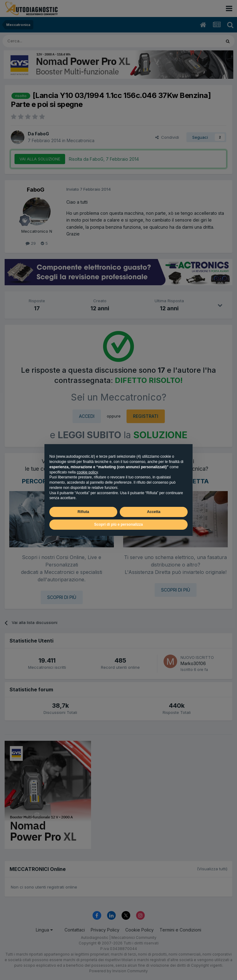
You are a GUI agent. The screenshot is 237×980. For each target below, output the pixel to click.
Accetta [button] (154, 512)
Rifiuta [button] (83, 512)
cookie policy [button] (87, 472)
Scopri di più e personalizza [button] (118, 524)
